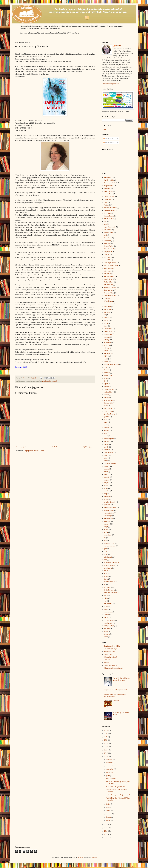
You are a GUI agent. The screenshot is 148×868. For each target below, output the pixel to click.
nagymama (107, 496)
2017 (106, 753)
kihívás (106, 447)
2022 (106, 737)
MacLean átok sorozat (111, 265)
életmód (106, 615)
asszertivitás (108, 334)
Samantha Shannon (110, 287)
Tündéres (107, 298)
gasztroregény (108, 411)
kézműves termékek (110, 463)
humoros (107, 428)
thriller (106, 571)
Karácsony (107, 241)
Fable (106, 202)
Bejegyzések (108, 139)
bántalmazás (108, 353)
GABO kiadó (108, 654)
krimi (106, 458)
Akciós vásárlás (109, 180)
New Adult (107, 274)
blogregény (107, 342)
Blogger (94, 858)
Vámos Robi (108, 309)
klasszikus (107, 450)
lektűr (106, 472)
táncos (106, 579)
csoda (106, 367)
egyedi (106, 384)
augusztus (110, 772)
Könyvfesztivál (109, 249)
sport (105, 549)
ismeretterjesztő (109, 439)
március (109, 814)
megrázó (107, 485)
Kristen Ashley (109, 246)
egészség (107, 386)
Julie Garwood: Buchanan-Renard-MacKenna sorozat (115, 695)
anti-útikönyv (108, 331)
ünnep (106, 637)
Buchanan (107, 188)
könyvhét (107, 469)
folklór (106, 406)
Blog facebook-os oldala (112, 646)
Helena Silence (109, 219)
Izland (106, 224)
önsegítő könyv (109, 626)
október (109, 766)
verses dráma (108, 604)
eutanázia (107, 397)
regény (106, 530)
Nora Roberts (108, 279)
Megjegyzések (109, 143)
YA (105, 315)
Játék (106, 235)
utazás (106, 596)
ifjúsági (106, 430)
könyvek (107, 466)
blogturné (107, 345)
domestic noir (108, 375)
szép (105, 554)
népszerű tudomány (110, 507)
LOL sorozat (108, 257)
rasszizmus (107, 521)
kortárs (106, 455)
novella (106, 499)
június (108, 804)
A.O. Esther (108, 177)
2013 (106, 831)
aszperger (107, 337)
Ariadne (118, 46)
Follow (104, 129)
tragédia (106, 576)
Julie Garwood (109, 232)
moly (106, 494)
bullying (107, 348)
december (109, 759)
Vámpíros (107, 312)
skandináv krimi (109, 543)
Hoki (105, 221)
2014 (106, 828)
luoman (80, 858)
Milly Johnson (109, 268)
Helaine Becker (109, 216)
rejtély (106, 532)
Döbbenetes (108, 199)
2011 (106, 838)
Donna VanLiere (109, 197)
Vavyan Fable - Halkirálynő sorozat (115, 690)
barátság (107, 340)
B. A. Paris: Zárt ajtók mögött (115, 787)
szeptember (110, 769)
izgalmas (107, 441)
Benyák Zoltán (109, 186)
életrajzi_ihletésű (109, 620)
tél (105, 584)
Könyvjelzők (108, 252)
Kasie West (107, 243)
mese (106, 488)
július (108, 776)
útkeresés (107, 634)
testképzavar (108, 568)
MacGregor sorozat (110, 263)
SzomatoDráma (109, 293)
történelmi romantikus (111, 593)
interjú (106, 436)
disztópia (107, 373)
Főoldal (54, 447)
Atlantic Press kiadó (110, 657)
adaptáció (107, 320)
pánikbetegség (108, 518)
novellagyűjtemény (110, 502)
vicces (106, 607)
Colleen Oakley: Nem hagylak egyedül (118, 795)
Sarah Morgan (108, 290)
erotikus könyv (109, 392)
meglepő (107, 483)
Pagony (106, 663)
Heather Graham (109, 210)
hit (105, 425)
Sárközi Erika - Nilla (111, 296)
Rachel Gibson (109, 282)
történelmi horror (109, 590)
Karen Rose (108, 238)
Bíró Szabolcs (108, 191)
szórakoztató (108, 557)
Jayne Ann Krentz (110, 227)
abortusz (107, 318)
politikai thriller (109, 510)
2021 (106, 740)
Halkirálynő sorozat (110, 208)
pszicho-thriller (47, 381)
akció (106, 326)
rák (105, 538)
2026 (106, 730)
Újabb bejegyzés (21, 447)
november (110, 763)
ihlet (105, 433)
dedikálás (107, 370)
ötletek (106, 631)
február (109, 817)
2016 (106, 756)
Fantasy (106, 205)
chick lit (106, 356)
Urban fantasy (108, 301)
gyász (106, 419)
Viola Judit (107, 307)
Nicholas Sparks (109, 276)
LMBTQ (107, 254)
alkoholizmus (108, 329)
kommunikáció (109, 452)
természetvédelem (110, 565)
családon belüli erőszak (111, 364)
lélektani (107, 475)
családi (106, 362)
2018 (106, 750)
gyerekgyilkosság (109, 414)
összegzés (107, 628)
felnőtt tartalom (109, 400)
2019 (106, 747)
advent (106, 323)
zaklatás (106, 609)
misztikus (107, 491)
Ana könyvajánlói (110, 183)
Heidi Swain (108, 213)
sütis (105, 560)
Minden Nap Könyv (110, 649)
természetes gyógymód (111, 562)
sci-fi (106, 541)
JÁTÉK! (116, 701)
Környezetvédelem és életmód (114, 668)
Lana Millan (108, 260)
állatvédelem (108, 612)
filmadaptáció (108, 403)
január (108, 820)
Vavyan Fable (108, 304)
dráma (106, 378)
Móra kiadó (108, 271)
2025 (106, 734)
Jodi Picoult (108, 230)
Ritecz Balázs (108, 285)
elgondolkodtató (109, 389)
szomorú (107, 551)
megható (107, 480)
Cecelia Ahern (108, 194)
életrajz (106, 617)
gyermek (107, 417)
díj (105, 381)
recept (106, 527)
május (108, 807)
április (108, 811)
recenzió (54, 381)
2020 (106, 743)
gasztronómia (108, 408)
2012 (106, 834)
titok (105, 573)
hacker (106, 422)
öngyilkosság (108, 623)
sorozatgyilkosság (110, 546)
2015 (106, 824)
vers (105, 601)
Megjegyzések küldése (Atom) (34, 451)
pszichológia (108, 516)
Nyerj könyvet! (111, 778)
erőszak (106, 395)
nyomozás (107, 505)
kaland (106, 444)
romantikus (107, 535)
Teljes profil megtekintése (110, 84)
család (106, 359)
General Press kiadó (110, 665)
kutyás (106, 461)
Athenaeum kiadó (110, 652)
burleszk (107, 351)
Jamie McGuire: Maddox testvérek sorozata (121, 679)
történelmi (107, 587)
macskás (107, 477)
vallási (106, 598)
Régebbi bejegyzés (88, 447)
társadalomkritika (109, 582)
